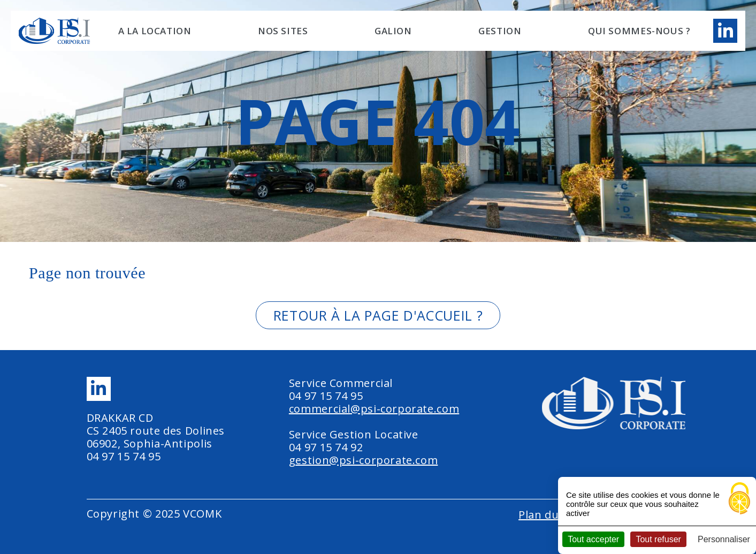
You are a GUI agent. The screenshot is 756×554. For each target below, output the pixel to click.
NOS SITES (283, 31)
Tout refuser (658, 539)
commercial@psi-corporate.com (374, 409)
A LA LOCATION (155, 31)
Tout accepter (593, 539)
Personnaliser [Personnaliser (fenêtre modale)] (724, 539)
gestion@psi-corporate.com (364, 460)
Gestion (500, 31)
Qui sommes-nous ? (639, 31)
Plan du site (550, 515)
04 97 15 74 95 (124, 456)
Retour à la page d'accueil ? (378, 315)
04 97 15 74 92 (326, 447)
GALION (393, 31)
